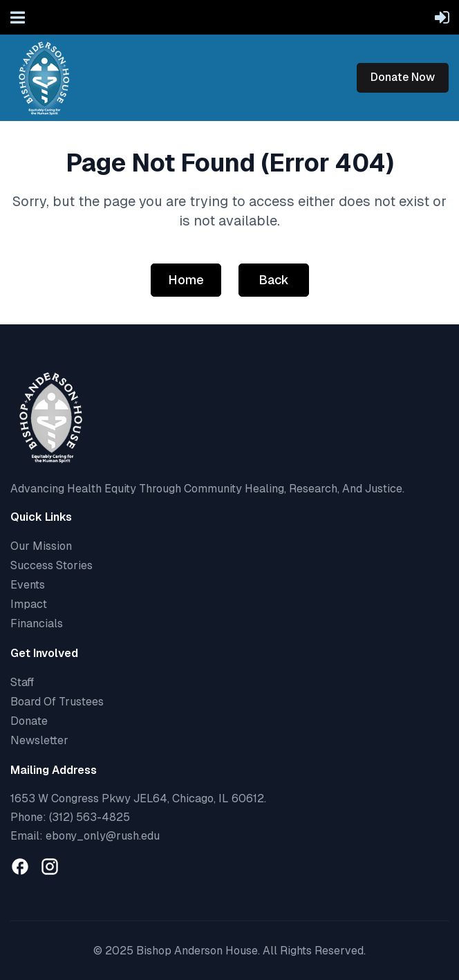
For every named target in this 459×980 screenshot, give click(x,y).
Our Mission (41, 546)
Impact (29, 604)
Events (28, 585)
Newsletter (39, 740)
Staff (22, 682)
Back (274, 280)
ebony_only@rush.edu (103, 836)
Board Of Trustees (57, 702)
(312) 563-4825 (90, 817)
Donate (29, 721)
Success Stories (51, 565)
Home (186, 280)
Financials (37, 623)
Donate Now (403, 77)
